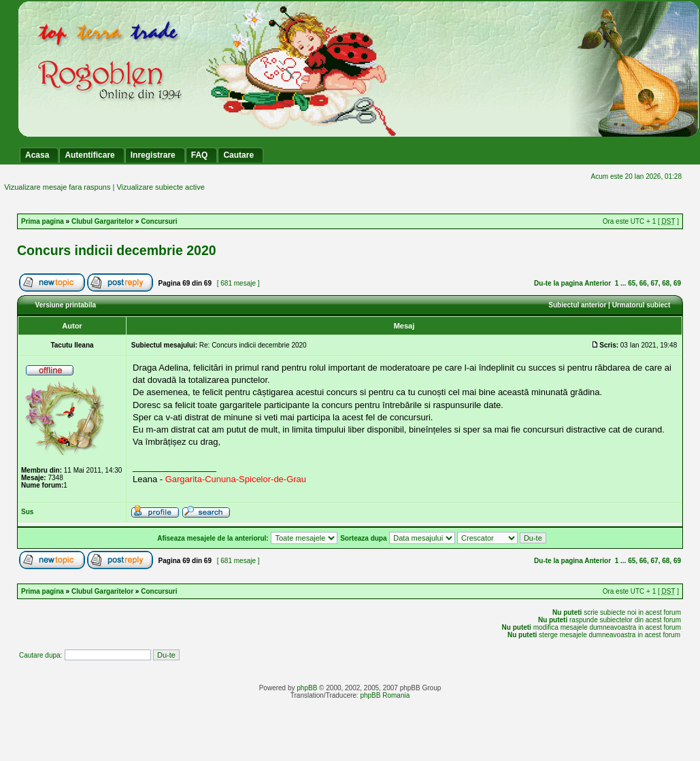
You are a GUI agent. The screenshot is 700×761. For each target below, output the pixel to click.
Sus (27, 512)
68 (666, 283)
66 (643, 283)
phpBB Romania (385, 695)
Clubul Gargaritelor (102, 221)
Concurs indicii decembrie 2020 (117, 250)
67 (655, 283)
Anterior (598, 283)
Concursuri (159, 221)
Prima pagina (43, 221)
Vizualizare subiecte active (160, 187)
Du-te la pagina (559, 283)
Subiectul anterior (577, 305)
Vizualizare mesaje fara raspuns (57, 187)
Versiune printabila (66, 305)
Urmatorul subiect (641, 305)
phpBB (307, 688)
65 (632, 283)
